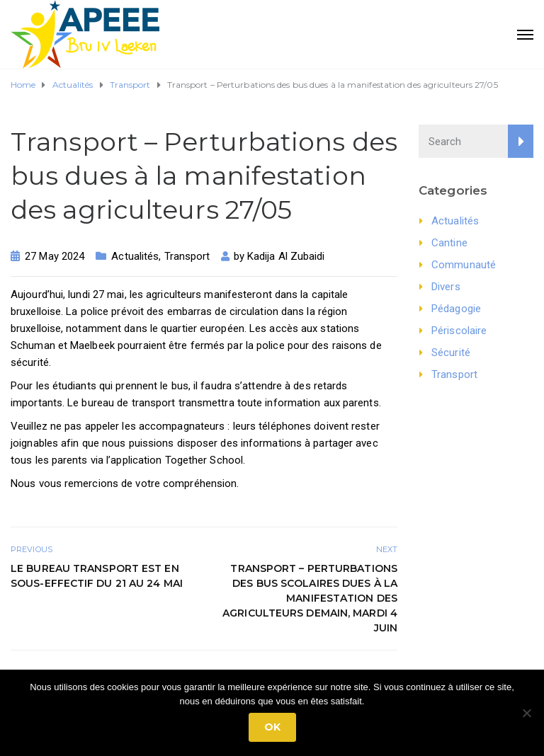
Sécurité (451, 353)
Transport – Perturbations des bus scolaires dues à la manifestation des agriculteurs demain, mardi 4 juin (310, 598)
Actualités (135, 256)
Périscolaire (459, 331)
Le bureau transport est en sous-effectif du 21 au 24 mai (97, 576)
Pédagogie (456, 309)
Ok (272, 727)
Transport (187, 256)
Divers (446, 287)
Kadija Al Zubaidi (286, 256)
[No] (526, 713)
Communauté (464, 265)
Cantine (449, 243)
